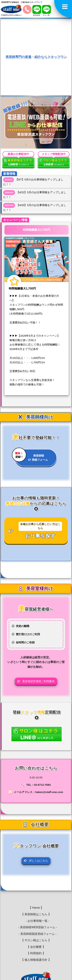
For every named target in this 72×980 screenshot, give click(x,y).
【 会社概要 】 (36, 947)
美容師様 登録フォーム (32, 455)
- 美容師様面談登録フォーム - (36, 934)
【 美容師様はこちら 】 (36, 914)
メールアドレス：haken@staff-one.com (38, 792)
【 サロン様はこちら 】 (36, 940)
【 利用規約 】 (36, 953)
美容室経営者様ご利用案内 (36, 681)
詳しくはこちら (36, 861)
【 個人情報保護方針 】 (36, 960)
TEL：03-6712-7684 (39, 785)
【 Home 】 (36, 908)
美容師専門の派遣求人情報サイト (12, 15)
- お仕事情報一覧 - (36, 921)
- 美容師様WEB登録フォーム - (36, 927)
